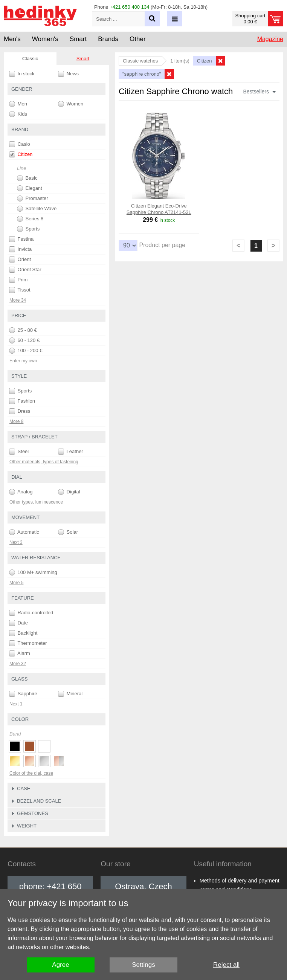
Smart (83, 59)
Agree (60, 965)
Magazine (270, 39)
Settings (143, 965)
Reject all (226, 965)
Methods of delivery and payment (240, 881)
